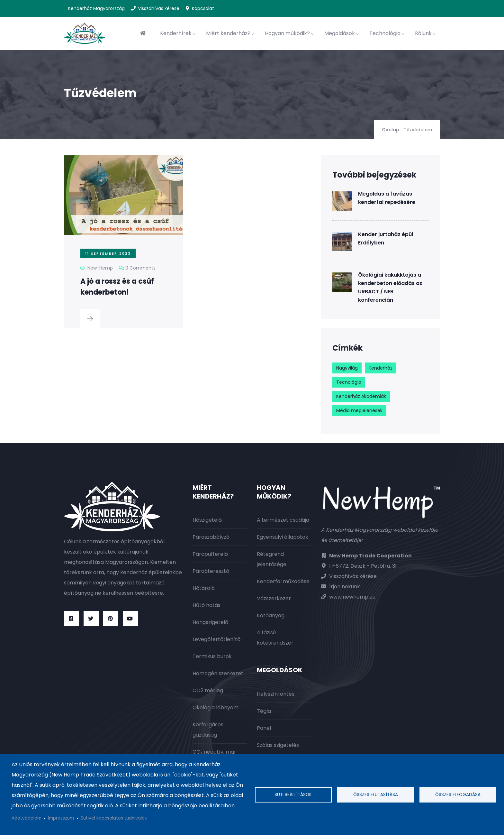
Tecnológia (349, 382)
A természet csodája (283, 520)
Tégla (264, 711)
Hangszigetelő (210, 622)
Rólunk (425, 33)
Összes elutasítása (376, 795)
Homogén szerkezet (218, 673)
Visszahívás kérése (159, 8)
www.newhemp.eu (352, 597)
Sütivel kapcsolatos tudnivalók (114, 818)
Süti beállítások (293, 795)
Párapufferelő (210, 554)
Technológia (387, 33)
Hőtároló (204, 588)
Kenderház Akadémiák (361, 396)
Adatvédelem (27, 818)
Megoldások (341, 33)
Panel (264, 728)
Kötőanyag (271, 615)
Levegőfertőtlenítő (216, 639)
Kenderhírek (178, 33)
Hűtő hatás (207, 605)
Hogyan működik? (289, 33)
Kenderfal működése (283, 581)
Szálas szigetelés (278, 745)
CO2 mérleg (208, 690)
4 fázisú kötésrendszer (275, 638)
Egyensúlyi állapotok (283, 537)
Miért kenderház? (230, 33)
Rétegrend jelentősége (272, 559)
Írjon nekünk (345, 587)
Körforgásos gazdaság (208, 730)
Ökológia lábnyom (216, 707)
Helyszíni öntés (276, 694)
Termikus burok (212, 656)
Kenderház (381, 368)
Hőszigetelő (207, 520)
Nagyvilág (347, 368)
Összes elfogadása (458, 795)
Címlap (391, 130)
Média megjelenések (359, 410)
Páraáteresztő (211, 571)
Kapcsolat (203, 8)
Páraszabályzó (211, 537)
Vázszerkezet (274, 598)
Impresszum (61, 818)
